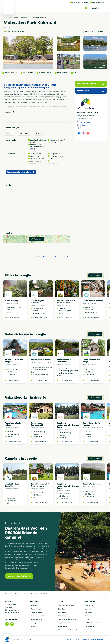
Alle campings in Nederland (38, 17)
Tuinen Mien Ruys (12, 301)
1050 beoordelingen (15, 442)
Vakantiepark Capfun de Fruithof (15, 424)
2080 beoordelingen (41, 317)
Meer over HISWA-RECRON (19, 576)
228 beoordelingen (93, 503)
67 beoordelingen (40, 442)
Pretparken (62, 612)
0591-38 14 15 (85, 122)
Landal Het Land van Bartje (91, 361)
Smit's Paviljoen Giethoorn (37, 302)
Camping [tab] (9, 133)
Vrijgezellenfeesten (65, 623)
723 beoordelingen (67, 381)
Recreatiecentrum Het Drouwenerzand (66, 302)
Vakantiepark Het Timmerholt (64, 361)
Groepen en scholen (38, 616)
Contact (88, 619)
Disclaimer (85, 640)
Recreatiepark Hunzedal (41, 360)
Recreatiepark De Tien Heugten (14, 361)
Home (16, 17)
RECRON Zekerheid (97, 2)
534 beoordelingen (15, 317)
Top (104, 595)
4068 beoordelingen (93, 381)
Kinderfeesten (63, 626)
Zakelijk (34, 623)
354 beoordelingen (67, 442)
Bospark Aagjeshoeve (92, 484)
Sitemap (100, 640)
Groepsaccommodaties (66, 605)
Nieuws (88, 616)
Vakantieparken (37, 612)
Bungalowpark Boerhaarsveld (37, 424)
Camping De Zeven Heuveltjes (12, 485)
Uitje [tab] (38, 133)
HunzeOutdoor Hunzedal (93, 301)
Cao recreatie (90, 626)
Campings (99, 8)
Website (83, 125)
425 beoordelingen (15, 381)
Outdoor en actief (37, 619)
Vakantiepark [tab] (25, 133)
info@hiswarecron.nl (12, 613)
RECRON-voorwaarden (93, 623)
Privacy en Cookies (74, 640)
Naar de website (91, 91)
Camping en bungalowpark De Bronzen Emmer (68, 425)
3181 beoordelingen (93, 317)
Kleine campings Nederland (67, 630)
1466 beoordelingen (17, 31)
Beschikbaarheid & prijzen (91, 84)
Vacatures (88, 612)
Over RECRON (90, 605)
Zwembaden (62, 609)
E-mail (82, 128)
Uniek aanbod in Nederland (79, 2)
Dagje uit (34, 626)
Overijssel (16, 303)
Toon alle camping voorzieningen (21, 172)
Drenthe (67, 305)
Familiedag (62, 616)
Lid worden (89, 609)
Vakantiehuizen (36, 609)
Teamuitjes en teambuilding (67, 619)
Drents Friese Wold (50, 362)
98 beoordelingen (66, 317)
